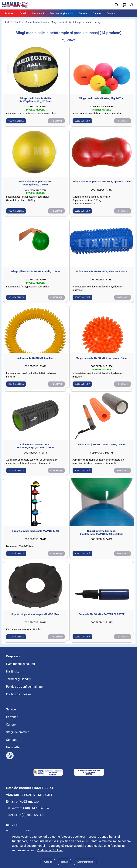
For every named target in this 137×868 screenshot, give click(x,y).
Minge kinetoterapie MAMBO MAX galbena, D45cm (35, 183)
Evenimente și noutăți (61, 13)
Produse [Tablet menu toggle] (9, 13)
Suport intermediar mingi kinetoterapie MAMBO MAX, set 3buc (102, 532)
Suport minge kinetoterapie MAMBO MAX (35, 614)
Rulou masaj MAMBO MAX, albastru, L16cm (102, 271)
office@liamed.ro (27, 802)
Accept (48, 862)
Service (83, 13)
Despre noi (38, 13)
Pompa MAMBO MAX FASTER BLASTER (102, 614)
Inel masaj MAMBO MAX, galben (35, 358)
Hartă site (13, 671)
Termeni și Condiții (19, 679)
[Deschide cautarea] (117, 5)
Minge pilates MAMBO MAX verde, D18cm (35, 271)
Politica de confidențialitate (24, 687)
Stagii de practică (18, 732)
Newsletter (13, 747)
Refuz (64, 862)
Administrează (85, 862)
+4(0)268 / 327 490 (31, 815)
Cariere (97, 13)
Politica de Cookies (50, 850)
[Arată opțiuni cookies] (10, 756)
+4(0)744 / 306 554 (36, 808)
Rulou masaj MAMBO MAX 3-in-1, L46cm (102, 444)
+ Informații (56, 121)
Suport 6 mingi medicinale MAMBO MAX (35, 531)
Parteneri (12, 717)
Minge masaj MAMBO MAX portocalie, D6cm (102, 358)
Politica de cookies (19, 694)
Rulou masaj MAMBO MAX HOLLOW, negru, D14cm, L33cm (35, 446)
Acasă (23, 13)
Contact (111, 13)
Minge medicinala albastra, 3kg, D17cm (102, 98)
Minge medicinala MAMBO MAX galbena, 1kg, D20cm (35, 100)
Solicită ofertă (16, 121)
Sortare (68, 40)
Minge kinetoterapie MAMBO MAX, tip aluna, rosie (102, 181)
